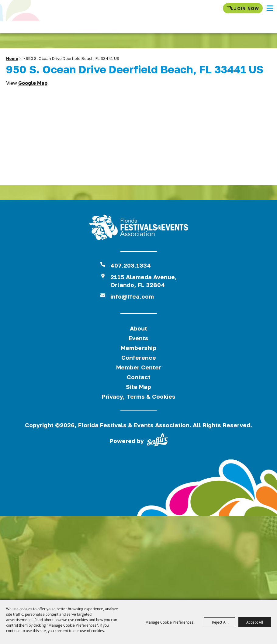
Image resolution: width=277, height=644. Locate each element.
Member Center (139, 367)
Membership (138, 348)
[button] (270, 8)
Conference (139, 357)
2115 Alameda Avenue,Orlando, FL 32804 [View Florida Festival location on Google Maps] (144, 281)
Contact (139, 377)
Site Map (138, 387)
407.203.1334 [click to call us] (131, 265)
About (138, 328)
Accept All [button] (255, 622)
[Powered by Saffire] (157, 441)
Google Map (33, 83)
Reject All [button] (220, 622)
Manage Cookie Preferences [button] (169, 622)
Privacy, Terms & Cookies (138, 396)
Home (12, 58)
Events (138, 338)
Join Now (243, 8)
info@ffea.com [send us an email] (132, 296)
